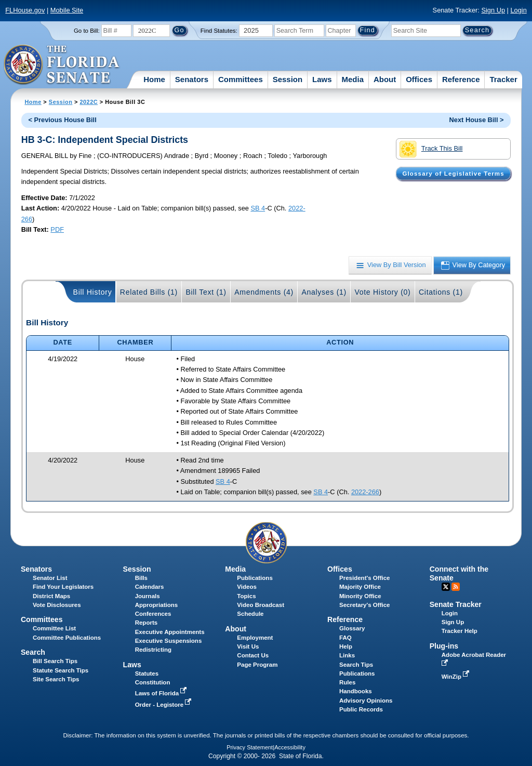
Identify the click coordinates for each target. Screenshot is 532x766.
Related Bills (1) (149, 292)
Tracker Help (460, 631)
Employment (255, 638)
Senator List (50, 578)
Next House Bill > (477, 120)
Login (518, 10)
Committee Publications (67, 638)
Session (288, 79)
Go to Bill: (87, 31)
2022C (89, 102)
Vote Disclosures (57, 605)
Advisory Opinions (366, 701)
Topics (246, 596)
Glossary (352, 628)
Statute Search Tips (61, 670)
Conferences (153, 614)
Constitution (153, 682)
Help (346, 646)
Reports (147, 623)
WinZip (456, 677)
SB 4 (258, 208)
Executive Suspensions (169, 641)
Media (353, 79)
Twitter (446, 587)
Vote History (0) (382, 292)
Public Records (361, 709)
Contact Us (253, 655)
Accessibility (290, 747)
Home (154, 79)
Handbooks (356, 691)
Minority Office (360, 596)
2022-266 (365, 492)
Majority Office (360, 587)
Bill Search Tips (55, 661)
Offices (419, 79)
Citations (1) (441, 292)
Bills (141, 578)
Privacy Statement (250, 747)
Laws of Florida (162, 693)
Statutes (147, 673)
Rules (347, 682)
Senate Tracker (456, 604)
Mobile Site (67, 10)
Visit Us (248, 646)
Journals (148, 596)
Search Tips (356, 665)
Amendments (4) (264, 292)
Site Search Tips (56, 679)
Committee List (54, 628)
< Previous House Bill (63, 120)
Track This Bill (431, 149)
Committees (241, 79)
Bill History (93, 292)
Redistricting (153, 650)
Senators (192, 79)
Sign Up (493, 10)
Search (33, 652)
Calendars (150, 587)
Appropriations (157, 605)
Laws (322, 79)
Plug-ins (444, 646)
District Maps (51, 596)
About (385, 79)
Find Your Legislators (63, 587)
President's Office (364, 578)
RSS (456, 587)
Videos (247, 587)
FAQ (345, 638)
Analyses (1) (324, 292)
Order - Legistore (164, 705)
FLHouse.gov (25, 10)
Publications (255, 578)
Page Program (257, 665)
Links (347, 655)
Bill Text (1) (206, 292)
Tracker (503, 79)
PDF (57, 229)
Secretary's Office (364, 605)
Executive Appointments (170, 632)
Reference (461, 79)
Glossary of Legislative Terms (453, 174)
